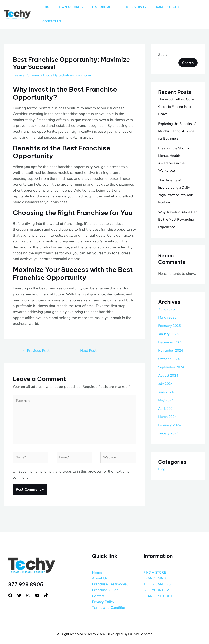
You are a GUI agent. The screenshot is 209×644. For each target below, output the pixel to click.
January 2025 (170, 321)
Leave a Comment (28, 63)
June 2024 (167, 379)
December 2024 (172, 330)
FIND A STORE (156, 565)
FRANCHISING (156, 571)
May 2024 (167, 388)
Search (164, 42)
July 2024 (166, 371)
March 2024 (168, 404)
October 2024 (170, 346)
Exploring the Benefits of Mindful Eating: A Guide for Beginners (177, 119)
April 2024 (167, 396)
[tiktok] (46, 588)
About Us (100, 571)
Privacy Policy (103, 594)
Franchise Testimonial (110, 577)
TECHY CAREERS (158, 577)
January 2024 (170, 421)
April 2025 (167, 297)
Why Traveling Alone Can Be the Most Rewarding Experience (177, 207)
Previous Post (36, 338)
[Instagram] (28, 588)
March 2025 (168, 305)
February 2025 (171, 313)
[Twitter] (19, 588)
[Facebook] (10, 588)
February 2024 (171, 413)
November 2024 (172, 338)
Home (97, 565)
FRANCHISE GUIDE (160, 588)
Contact (98, 588)
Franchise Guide (105, 582)
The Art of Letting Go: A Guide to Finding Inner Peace (176, 94)
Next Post (91, 338)
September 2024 (172, 355)
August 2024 (169, 363)
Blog (50, 63)
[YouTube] (37, 588)
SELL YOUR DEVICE (160, 582)
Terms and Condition (109, 600)
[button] (84, 8)
